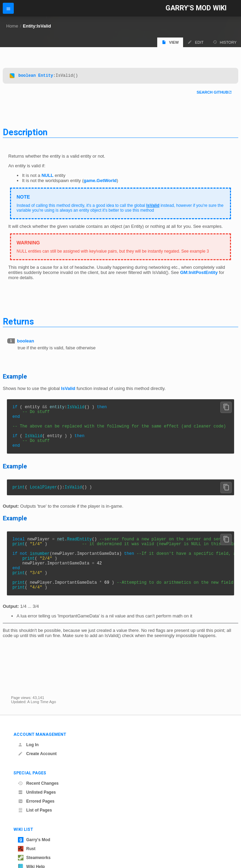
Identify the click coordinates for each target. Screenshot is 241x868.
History (225, 42)
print (19, 498)
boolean (27, 76)
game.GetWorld (100, 182)
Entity (46, 76)
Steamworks (34, 858)
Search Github (212, 93)
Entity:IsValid (37, 26)
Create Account (37, 754)
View (170, 42)
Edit (195, 42)
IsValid (153, 207)
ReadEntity (79, 551)
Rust (27, 849)
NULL (47, 176)
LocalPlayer (43, 498)
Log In (28, 745)
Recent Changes (38, 783)
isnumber (40, 569)
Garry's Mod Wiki (196, 8)
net (61, 551)
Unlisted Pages (37, 792)
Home (12, 26)
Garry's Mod (34, 840)
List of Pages (35, 810)
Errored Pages (36, 801)
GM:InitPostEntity (199, 273)
